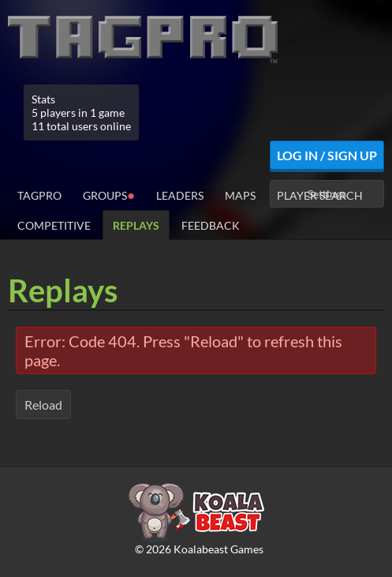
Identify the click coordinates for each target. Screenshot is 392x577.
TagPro (39, 195)
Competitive (54, 225)
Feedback (211, 225)
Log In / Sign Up (327, 155)
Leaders (180, 195)
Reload (43, 405)
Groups (109, 195)
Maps (240, 195)
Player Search (320, 195)
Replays (136, 225)
